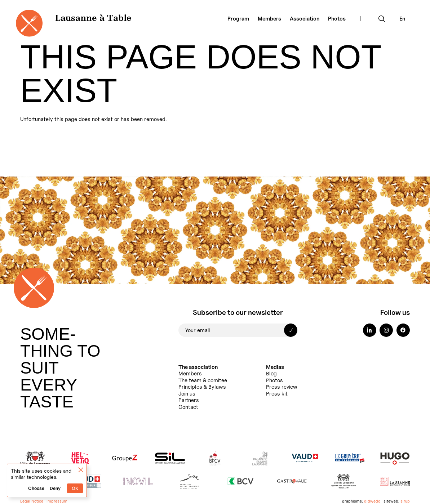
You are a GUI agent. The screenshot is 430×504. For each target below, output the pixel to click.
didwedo (372, 501)
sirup (405, 501)
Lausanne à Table (93, 19)
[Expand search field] (382, 19)
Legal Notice (32, 501)
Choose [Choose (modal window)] (36, 488)
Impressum (57, 501)
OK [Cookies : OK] (75, 488)
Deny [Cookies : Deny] (55, 488)
